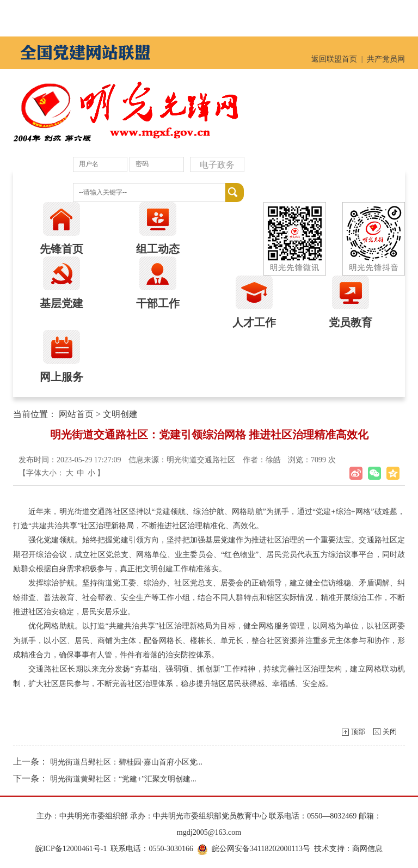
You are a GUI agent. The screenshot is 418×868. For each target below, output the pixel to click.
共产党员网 (386, 59)
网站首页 (76, 414)
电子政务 (217, 165)
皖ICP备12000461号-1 (71, 849)
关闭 (390, 732)
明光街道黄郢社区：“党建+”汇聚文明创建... (123, 779)
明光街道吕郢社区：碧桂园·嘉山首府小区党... (126, 762)
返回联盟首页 (334, 59)
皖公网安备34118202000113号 (261, 849)
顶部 (358, 732)
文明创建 (120, 414)
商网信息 (367, 849)
